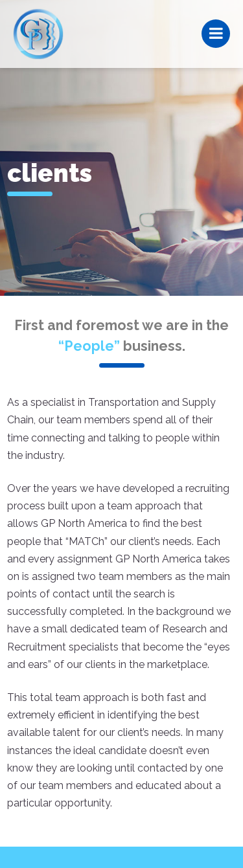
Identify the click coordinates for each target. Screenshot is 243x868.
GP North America (38, 34)
